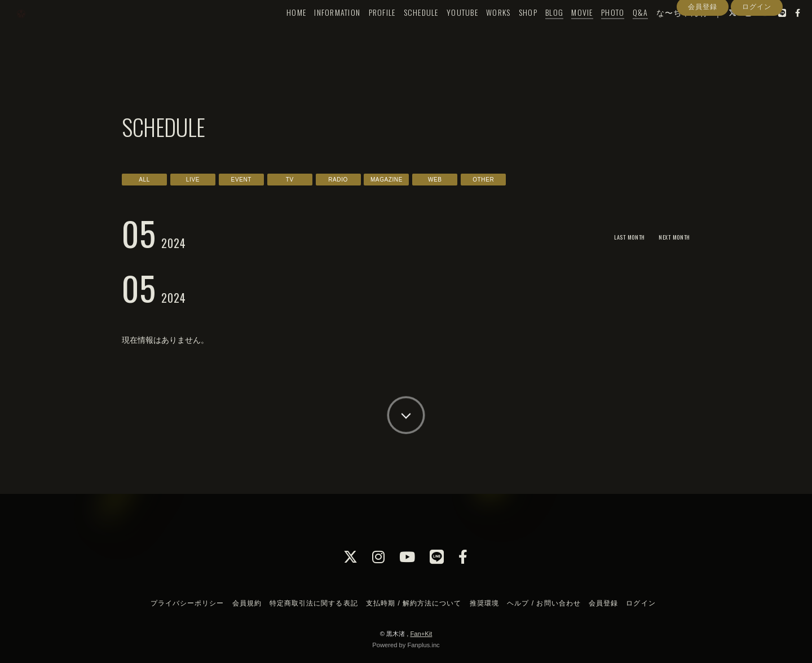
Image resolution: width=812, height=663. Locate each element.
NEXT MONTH (670, 237)
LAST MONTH (617, 237)
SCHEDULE (402, 32)
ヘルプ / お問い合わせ (544, 603)
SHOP (509, 32)
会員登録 (703, 52)
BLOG (535, 32)
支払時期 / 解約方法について (414, 603)
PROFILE (363, 32)
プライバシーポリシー (187, 603)
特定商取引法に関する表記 (314, 603)
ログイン (757, 52)
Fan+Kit (421, 634)
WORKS (479, 32)
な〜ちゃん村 (663, 32)
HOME (277, 32)
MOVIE (563, 32)
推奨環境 (484, 603)
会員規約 (247, 603)
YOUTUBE (443, 32)
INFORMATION (319, 32)
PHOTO (593, 32)
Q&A (621, 32)
